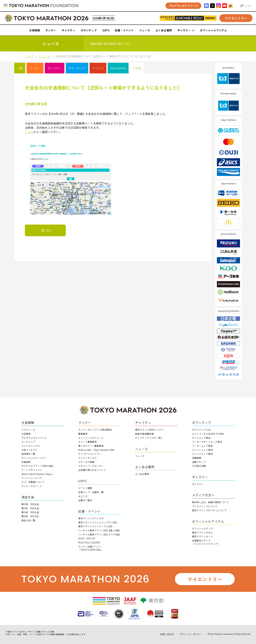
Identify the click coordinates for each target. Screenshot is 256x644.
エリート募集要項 (87, 442)
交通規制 (26, 462)
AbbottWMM (118, 68)
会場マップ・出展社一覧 (91, 492)
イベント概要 (85, 488)
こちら (29, 132)
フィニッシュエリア (32, 478)
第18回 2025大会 (30, 504)
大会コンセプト (29, 450)
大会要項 (26, 434)
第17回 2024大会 (30, 508)
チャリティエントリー (90, 454)
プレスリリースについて (205, 506)
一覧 (20, 68)
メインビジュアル (31, 446)
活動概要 (197, 458)
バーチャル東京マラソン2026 (99, 530)
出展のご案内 (85, 500)
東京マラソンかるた (202, 533)
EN (249, 6)
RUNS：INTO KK (87, 538)
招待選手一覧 (28, 454)
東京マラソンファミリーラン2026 (95, 526)
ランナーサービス (87, 458)
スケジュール (28, 430)
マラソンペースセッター (91, 466)
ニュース (44, 56)
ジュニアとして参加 (202, 454)
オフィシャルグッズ (202, 528)
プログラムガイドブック (34, 438)
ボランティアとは (201, 430)
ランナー (35, 68)
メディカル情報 (86, 462)
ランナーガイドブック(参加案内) (95, 430)
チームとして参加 (201, 438)
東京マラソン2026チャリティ (150, 430)
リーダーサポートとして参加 (207, 442)
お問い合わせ (167, 634)
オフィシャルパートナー (34, 458)
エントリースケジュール (91, 438)
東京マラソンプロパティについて (209, 510)
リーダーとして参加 (202, 446)
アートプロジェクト (32, 470)
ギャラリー (198, 484)
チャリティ (55, 68)
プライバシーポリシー (191, 634)
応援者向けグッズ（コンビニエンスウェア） (206, 542)
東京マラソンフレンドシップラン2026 (98, 522)
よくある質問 (142, 474)
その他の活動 (199, 466)
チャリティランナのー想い (149, 438)
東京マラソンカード (202, 536)
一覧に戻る (45, 230)
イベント (98, 68)
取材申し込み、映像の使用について (210, 502)
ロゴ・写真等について (33, 482)
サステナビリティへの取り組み (38, 466)
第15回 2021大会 (30, 516)
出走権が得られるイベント (92, 470)
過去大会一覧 (28, 520)
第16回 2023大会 (30, 512)
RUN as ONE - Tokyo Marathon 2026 (96, 450)
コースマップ (28, 442)
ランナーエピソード (32, 486)
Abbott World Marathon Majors (37, 474)
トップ (29, 56)
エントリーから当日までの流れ (208, 434)
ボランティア (77, 68)
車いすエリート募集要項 (91, 446)
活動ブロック (199, 462)
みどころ (83, 496)
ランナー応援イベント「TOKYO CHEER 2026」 (91, 548)
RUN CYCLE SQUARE (89, 542)
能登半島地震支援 (144, 434)
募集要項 (83, 434)
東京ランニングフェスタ (91, 518)
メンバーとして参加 (202, 450)
